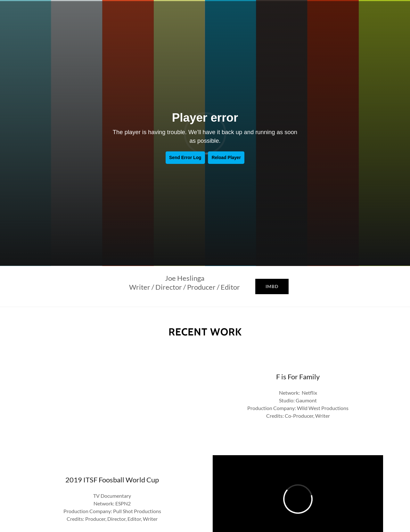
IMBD (272, 286)
